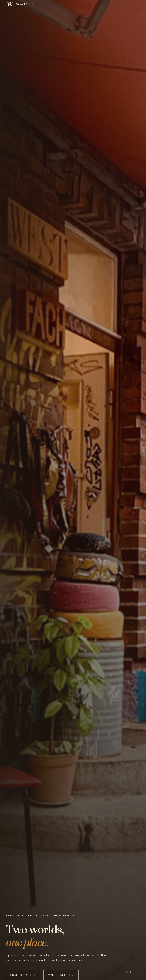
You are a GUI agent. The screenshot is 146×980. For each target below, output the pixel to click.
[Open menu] (136, 4)
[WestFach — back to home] (20, 4)
